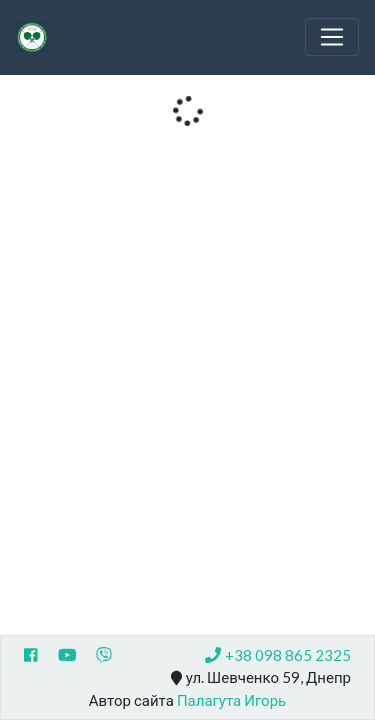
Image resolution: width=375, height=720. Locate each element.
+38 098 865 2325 (278, 655)
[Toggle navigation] (332, 37)
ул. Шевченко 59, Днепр (261, 678)
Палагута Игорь (231, 700)
